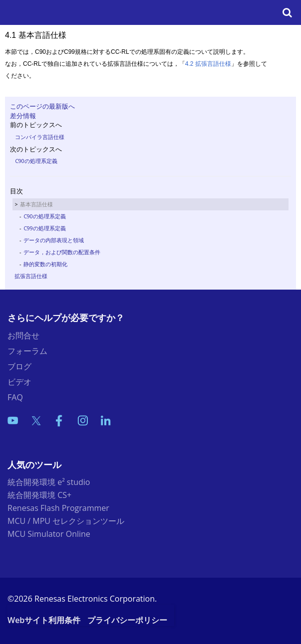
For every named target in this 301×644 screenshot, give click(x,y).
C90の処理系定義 (36, 161)
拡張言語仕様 (31, 276)
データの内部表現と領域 (54, 240)
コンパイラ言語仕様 (40, 137)
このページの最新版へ (42, 106)
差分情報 (23, 116)
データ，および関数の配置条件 (62, 252)
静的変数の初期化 (45, 264)
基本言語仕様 (36, 204)
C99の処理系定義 (45, 228)
